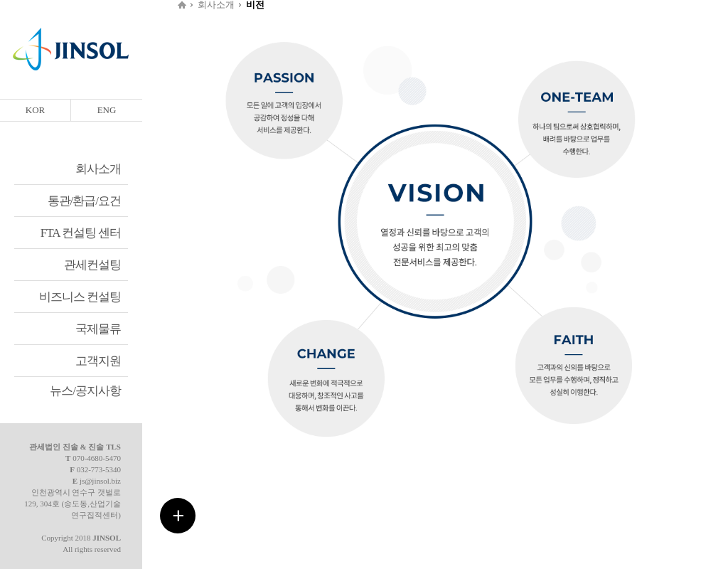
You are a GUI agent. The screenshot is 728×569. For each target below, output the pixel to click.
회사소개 (98, 169)
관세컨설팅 (92, 265)
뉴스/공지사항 (85, 391)
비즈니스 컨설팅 (80, 297)
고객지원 (98, 361)
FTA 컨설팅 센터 (81, 233)
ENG (107, 110)
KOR (35, 110)
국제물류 (98, 329)
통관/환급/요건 (84, 201)
